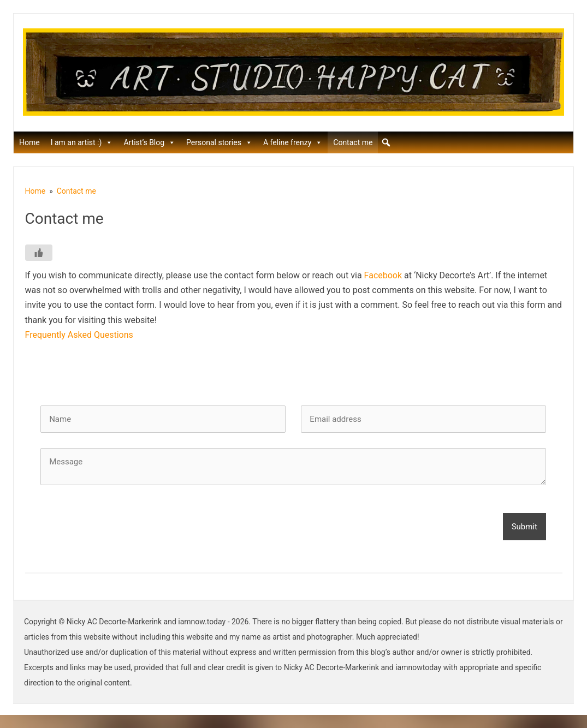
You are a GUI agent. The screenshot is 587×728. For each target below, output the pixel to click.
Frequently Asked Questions (79, 335)
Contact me (353, 142)
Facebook (383, 275)
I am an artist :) (82, 142)
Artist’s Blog (149, 142)
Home (29, 142)
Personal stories (219, 142)
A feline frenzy (293, 142)
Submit (524, 527)
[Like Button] (39, 253)
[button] (386, 142)
